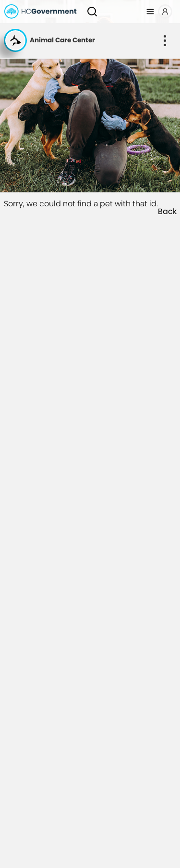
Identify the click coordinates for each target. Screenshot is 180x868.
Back (167, 212)
